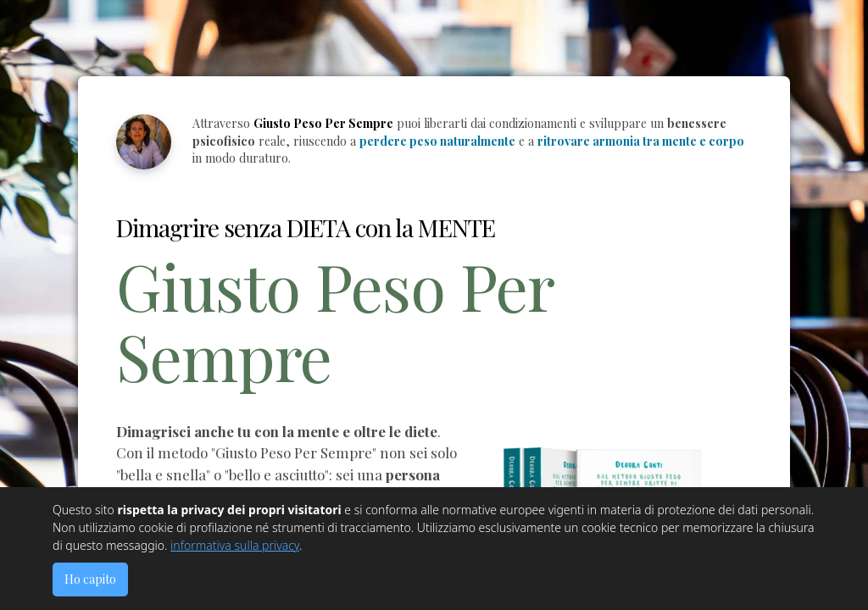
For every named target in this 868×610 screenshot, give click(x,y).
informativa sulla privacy (235, 545)
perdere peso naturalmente (437, 141)
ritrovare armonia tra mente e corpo (641, 141)
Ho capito (90, 579)
